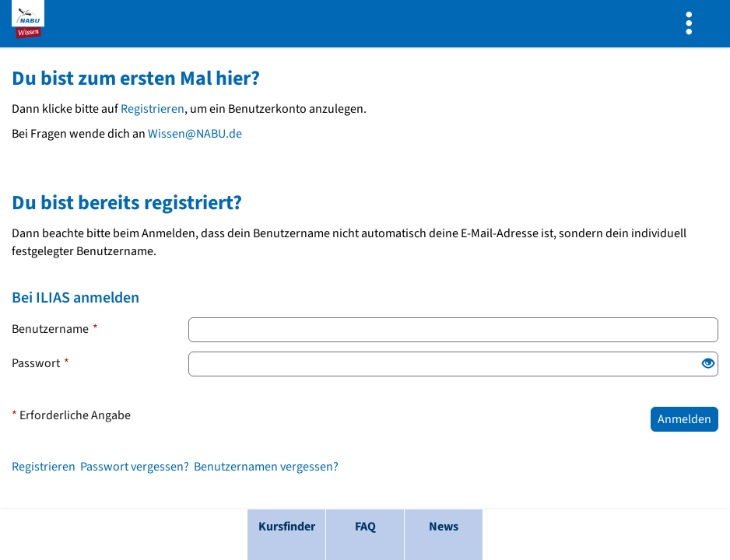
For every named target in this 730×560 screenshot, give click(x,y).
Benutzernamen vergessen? (266, 467)
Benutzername (55, 329)
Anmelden (684, 419)
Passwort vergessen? (135, 467)
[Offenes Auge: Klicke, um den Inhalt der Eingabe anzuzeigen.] (708, 365)
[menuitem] (693, 24)
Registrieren (153, 109)
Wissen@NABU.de (195, 134)
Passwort (40, 363)
